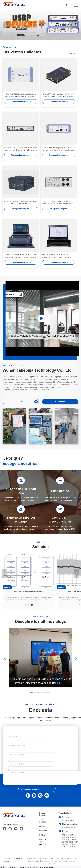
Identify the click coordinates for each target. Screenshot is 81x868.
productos (43, 826)
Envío (55, 792)
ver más (74, 54)
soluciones (43, 831)
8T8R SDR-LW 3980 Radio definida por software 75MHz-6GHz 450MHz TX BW (21, 203)
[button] (38, 36)
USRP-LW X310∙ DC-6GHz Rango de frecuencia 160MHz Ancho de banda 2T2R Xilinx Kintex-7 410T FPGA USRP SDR (21, 149)
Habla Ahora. (60, 402)
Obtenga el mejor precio (21, 101)
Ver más (28, 605)
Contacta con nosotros (43, 842)
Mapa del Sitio (19, 858)
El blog (42, 835)
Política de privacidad (6, 860)
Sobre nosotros (43, 821)
